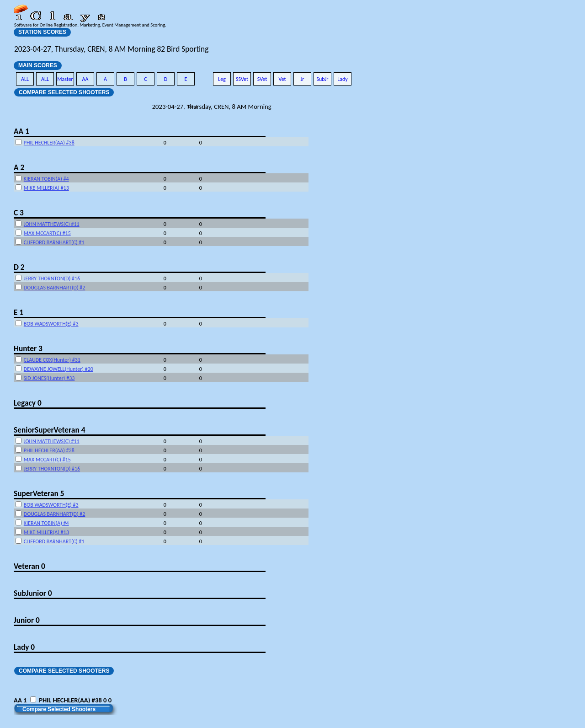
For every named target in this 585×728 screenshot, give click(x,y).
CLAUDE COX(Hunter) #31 (52, 360)
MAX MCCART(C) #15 (47, 233)
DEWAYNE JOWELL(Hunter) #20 (58, 369)
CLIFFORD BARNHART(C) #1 (54, 242)
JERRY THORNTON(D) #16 (52, 278)
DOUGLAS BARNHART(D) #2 (55, 288)
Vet (282, 79)
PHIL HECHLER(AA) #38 (49, 143)
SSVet (242, 79)
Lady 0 (24, 647)
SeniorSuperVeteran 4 (49, 430)
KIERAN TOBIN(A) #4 (46, 179)
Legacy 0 (28, 403)
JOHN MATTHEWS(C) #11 (52, 224)
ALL (25, 79)
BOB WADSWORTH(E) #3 (51, 324)
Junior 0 (27, 620)
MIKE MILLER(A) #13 (46, 188)
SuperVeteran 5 (39, 493)
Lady (343, 79)
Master (65, 79)
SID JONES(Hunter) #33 (49, 378)
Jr (302, 79)
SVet (262, 79)
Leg (222, 79)
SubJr (322, 79)
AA (85, 79)
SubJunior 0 (33, 593)
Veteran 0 (29, 566)
